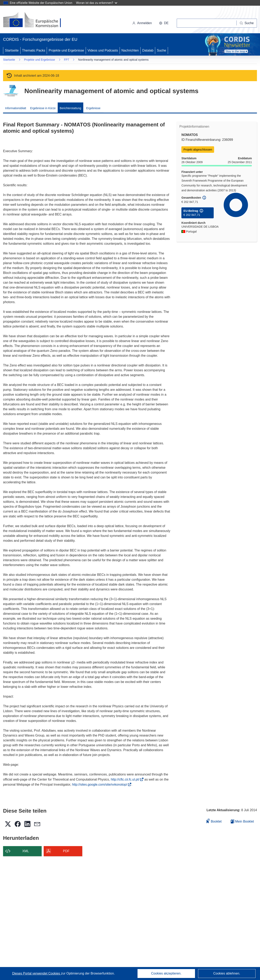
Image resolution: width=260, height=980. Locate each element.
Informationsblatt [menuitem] (16, 108)
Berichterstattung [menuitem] (70, 108)
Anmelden (142, 23)
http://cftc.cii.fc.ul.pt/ (126, 779)
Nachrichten (130, 50)
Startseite (12, 50)
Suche (161, 50)
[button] (164, 23)
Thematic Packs (34, 50)
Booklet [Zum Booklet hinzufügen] (214, 821)
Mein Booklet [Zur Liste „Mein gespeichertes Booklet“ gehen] (242, 821)
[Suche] (247, 23)
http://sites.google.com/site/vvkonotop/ (101, 785)
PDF (66, 851)
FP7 (67, 60)
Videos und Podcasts (103, 50)
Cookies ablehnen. (227, 973)
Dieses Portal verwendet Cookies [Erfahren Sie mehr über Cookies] (37, 973)
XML (26, 851)
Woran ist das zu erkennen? (97, 3)
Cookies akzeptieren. (166, 973)
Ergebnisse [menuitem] (93, 108)
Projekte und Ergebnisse (66, 50)
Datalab (148, 50)
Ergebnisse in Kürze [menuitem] (43, 108)
